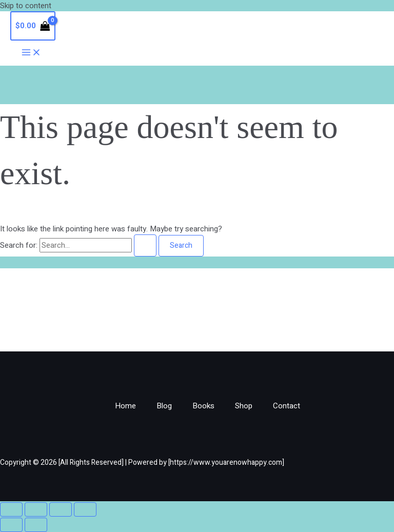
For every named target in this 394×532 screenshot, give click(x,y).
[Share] (61, 509)
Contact (287, 406)
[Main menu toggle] (31, 53)
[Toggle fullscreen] (36, 509)
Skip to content (26, 6)
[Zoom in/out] (11, 509)
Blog (164, 406)
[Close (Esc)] (85, 509)
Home (125, 406)
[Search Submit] (145, 245)
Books (203, 406)
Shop (244, 406)
